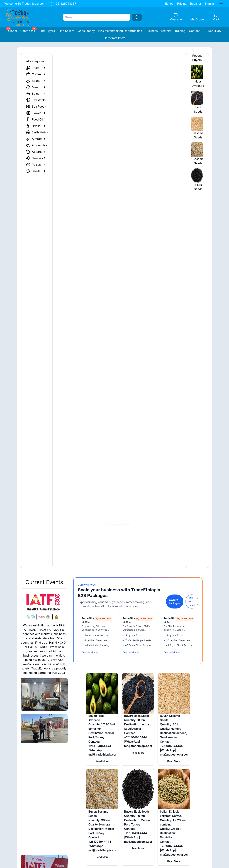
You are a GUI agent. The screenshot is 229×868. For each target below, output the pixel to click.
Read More (102, 761)
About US (215, 31)
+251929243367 (62, 4)
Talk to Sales (192, 601)
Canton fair (28, 31)
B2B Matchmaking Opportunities (120, 31)
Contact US (197, 31)
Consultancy (86, 31)
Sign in (209, 4)
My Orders (198, 19)
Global (13, 31)
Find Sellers (66, 31)
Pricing (182, 4)
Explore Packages (175, 601)
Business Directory (158, 31)
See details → (90, 652)
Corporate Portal (115, 38)
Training (180, 31)
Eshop (169, 4)
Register (196, 4)
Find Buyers (47, 31)
